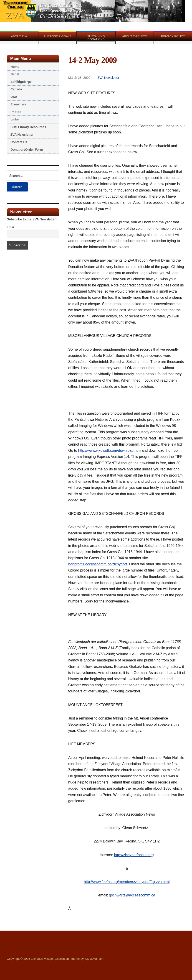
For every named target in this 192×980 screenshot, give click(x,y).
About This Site (134, 36)
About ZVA (19, 36)
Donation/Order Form (27, 150)
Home (15, 67)
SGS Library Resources (28, 127)
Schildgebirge (21, 82)
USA (14, 97)
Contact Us (19, 142)
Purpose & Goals (58, 36)
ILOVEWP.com (94, 959)
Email (11, 227)
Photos (16, 112)
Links (15, 119)
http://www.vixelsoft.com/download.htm (110, 450)
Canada (16, 89)
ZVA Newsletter (22, 135)
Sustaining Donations (96, 38)
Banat (15, 74)
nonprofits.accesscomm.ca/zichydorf (98, 564)
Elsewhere (18, 104)
